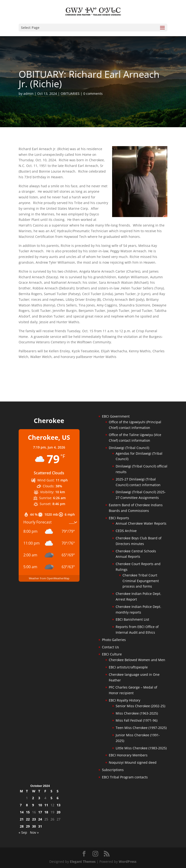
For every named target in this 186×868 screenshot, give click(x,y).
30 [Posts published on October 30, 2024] (34, 826)
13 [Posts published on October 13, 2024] (59, 805)
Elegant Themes (83, 861)
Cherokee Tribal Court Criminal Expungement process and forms (141, 581)
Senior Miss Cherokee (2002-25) (140, 706)
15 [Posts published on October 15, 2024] (28, 812)
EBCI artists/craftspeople (128, 667)
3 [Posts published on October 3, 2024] (39, 798)
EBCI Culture (112, 654)
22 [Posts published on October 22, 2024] (28, 819)
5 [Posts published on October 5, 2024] (51, 798)
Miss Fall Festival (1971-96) (137, 720)
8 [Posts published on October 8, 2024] (27, 805)
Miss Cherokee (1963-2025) (137, 713)
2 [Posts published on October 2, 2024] (33, 798)
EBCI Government (116, 416)
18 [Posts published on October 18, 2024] (46, 812)
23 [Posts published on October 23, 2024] (34, 819)
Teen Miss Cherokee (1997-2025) (141, 728)
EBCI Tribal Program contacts (125, 777)
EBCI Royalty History (125, 700)
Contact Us (110, 647)
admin (28, 94)
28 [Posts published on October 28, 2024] (22, 826)
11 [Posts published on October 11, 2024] (46, 805)
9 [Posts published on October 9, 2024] (33, 805)
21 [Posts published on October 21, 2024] (22, 819)
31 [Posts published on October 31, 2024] (40, 826)
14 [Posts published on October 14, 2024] (22, 812)
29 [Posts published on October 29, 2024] (28, 826)
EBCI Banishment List (132, 619)
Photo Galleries (114, 640)
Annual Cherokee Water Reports (141, 523)
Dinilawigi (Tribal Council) (129, 448)
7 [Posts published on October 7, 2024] (21, 805)
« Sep (23, 832)
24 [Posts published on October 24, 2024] (40, 819)
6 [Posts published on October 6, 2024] (58, 798)
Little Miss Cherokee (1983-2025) (141, 748)
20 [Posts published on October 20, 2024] (59, 812)
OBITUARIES (70, 94)
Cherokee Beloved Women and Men (137, 660)
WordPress (128, 861)
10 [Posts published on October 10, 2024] (40, 805)
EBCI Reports (119, 518)
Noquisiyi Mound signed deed (133, 762)
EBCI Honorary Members (128, 755)
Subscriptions (113, 770)
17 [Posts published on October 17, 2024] (40, 812)
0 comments (93, 94)
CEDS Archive (126, 531)
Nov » (34, 832)
